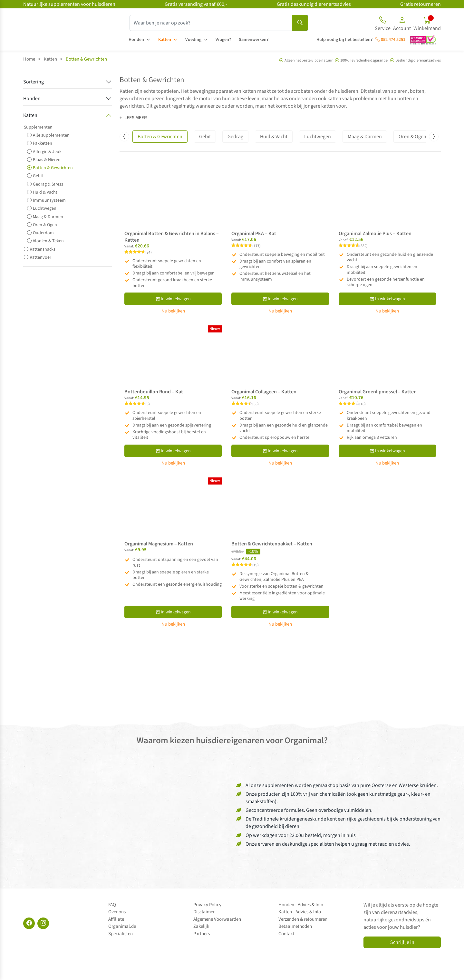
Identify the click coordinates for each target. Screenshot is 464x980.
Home (29, 59)
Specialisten (121, 934)
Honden (136, 40)
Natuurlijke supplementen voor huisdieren (69, 4)
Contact (286, 934)
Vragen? (223, 40)
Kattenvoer (38, 257)
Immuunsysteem (46, 200)
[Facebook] (29, 923)
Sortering (34, 82)
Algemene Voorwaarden (217, 919)
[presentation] (124, 137)
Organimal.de (122, 926)
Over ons (117, 912)
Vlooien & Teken (45, 241)
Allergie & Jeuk (44, 152)
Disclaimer (204, 912)
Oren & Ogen (42, 225)
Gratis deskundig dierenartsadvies (314, 4)
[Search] (300, 23)
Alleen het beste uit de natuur (309, 60)
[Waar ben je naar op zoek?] (211, 23)
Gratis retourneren (420, 4)
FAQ (112, 905)
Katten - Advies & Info (300, 912)
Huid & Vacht (42, 192)
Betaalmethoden (295, 926)
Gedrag (235, 137)
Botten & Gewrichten (50, 168)
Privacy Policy (207, 905)
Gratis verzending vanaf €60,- (196, 4)
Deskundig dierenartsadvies (418, 60)
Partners (202, 934)
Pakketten (40, 143)
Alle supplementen (48, 135)
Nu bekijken (173, 311)
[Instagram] (43, 923)
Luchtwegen (42, 208)
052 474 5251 (390, 40)
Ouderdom (40, 233)
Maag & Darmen (45, 217)
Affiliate (116, 919)
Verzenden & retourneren (303, 919)
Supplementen (38, 127)
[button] (402, 25)
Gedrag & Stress (45, 184)
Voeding (193, 40)
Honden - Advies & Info (301, 905)
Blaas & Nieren (44, 160)
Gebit (35, 176)
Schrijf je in (402, 942)
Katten (165, 40)
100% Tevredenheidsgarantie (364, 60)
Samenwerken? (254, 40)
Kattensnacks (40, 249)
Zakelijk (201, 926)
